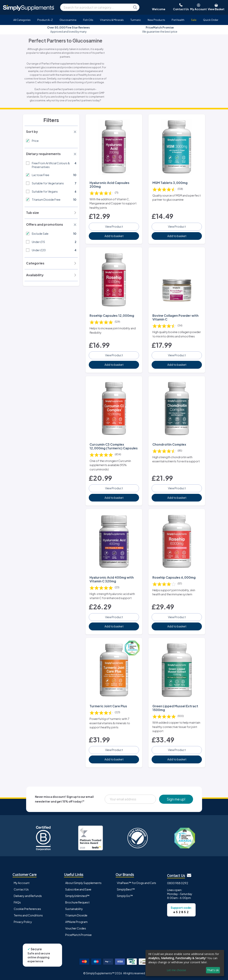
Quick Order (211, 20)
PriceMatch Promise (78, 935)
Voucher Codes (76, 928)
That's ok (213, 970)
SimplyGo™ (125, 896)
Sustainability (74, 909)
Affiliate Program (76, 922)
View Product (114, 226)
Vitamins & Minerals (112, 20)
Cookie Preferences (27, 909)
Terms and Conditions (28, 915)
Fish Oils (88, 20)
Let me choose (176, 970)
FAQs (17, 902)
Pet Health (178, 20)
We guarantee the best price (160, 29)
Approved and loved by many (68, 29)
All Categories (22, 20)
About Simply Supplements (83, 883)
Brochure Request (77, 902)
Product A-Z (45, 20)
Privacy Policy (23, 922)
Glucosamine (68, 20)
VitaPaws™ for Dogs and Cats (136, 883)
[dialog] (185, 963)
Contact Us (21, 889)
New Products (156, 20)
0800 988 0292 (178, 883)
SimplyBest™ (126, 889)
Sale (194, 20)
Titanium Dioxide (76, 915)
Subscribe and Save (78, 889)
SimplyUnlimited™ (77, 896)
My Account (22, 883)
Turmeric (136, 20)
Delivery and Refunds (28, 896)
